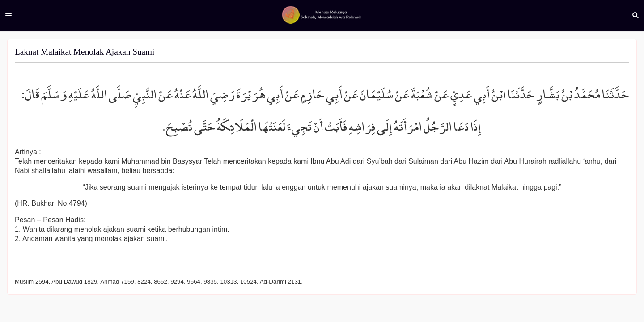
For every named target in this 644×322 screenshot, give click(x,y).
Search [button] (636, 15)
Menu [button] (8, 15)
